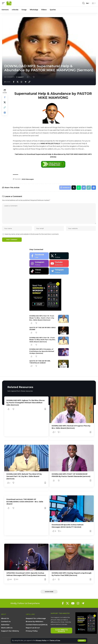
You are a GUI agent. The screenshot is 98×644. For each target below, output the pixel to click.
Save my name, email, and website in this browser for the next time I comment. (32, 234)
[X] (59, 256)
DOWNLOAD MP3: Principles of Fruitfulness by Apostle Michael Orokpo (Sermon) (42, 351)
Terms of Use (55, 640)
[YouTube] (73, 603)
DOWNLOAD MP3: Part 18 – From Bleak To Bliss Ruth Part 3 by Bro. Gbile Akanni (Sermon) (42, 340)
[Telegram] (59, 271)
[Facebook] (39, 256)
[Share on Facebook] (14, 82)
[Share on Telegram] (25, 82)
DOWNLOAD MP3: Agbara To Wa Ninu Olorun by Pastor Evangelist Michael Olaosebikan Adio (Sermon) (26, 403)
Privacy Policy (41, 640)
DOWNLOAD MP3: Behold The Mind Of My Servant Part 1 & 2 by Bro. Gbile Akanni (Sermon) (24, 476)
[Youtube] (59, 263)
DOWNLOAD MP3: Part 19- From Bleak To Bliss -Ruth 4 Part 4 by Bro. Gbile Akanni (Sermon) (42, 318)
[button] (82, 641)
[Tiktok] (39, 271)
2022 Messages (28, 179)
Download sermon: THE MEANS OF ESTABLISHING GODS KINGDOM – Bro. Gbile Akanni (25, 502)
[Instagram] (39, 263)
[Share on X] (18, 82)
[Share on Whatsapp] (21, 82)
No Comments (9, 77)
